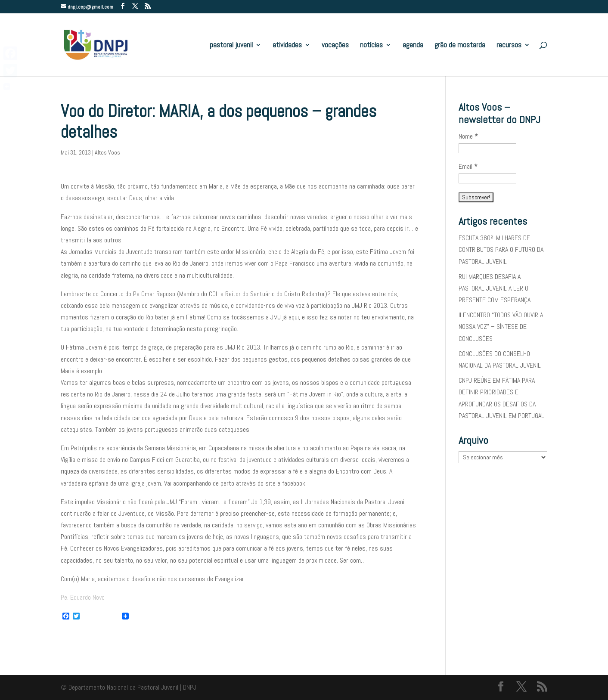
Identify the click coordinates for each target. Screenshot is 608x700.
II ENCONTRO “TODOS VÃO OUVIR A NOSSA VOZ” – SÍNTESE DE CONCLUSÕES (501, 327)
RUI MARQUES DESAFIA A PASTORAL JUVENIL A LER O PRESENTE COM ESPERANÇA (495, 288)
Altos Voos (107, 152)
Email (468, 166)
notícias (371, 46)
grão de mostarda (460, 46)
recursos (509, 46)
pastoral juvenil (231, 46)
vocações (335, 46)
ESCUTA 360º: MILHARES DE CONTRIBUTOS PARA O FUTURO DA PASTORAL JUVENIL (501, 249)
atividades (287, 46)
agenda (413, 46)
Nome (468, 136)
